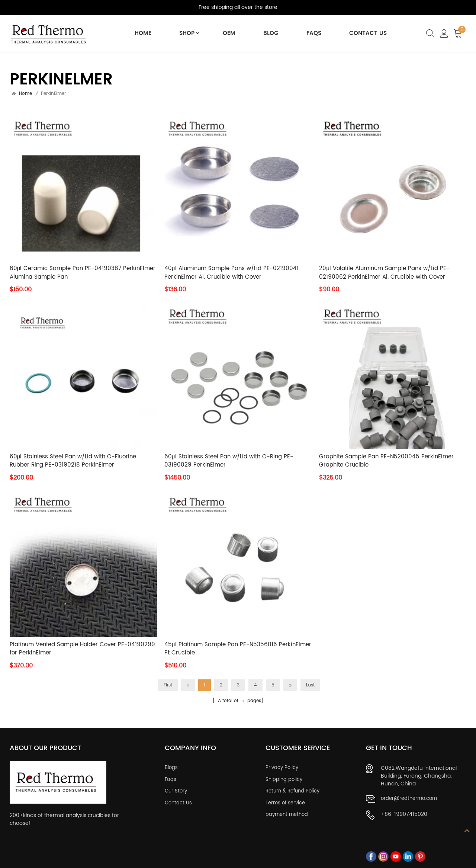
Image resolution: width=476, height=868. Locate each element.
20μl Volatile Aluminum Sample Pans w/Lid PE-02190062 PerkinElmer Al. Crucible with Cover (384, 273)
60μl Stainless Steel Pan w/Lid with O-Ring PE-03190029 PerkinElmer (229, 461)
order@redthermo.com (409, 796)
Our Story (176, 788)
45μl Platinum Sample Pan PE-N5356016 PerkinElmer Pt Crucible (238, 649)
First (168, 685)
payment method (287, 812)
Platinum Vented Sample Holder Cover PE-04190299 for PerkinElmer (82, 649)
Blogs (171, 765)
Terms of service (285, 800)
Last (310, 685)
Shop (187, 33)
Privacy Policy (282, 765)
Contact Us (368, 33)
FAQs (314, 33)
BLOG (271, 33)
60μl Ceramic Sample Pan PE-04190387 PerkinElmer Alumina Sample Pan (83, 273)
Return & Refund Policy (292, 788)
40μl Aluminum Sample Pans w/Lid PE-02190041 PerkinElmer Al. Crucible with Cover (231, 273)
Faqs (171, 776)
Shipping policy (284, 776)
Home (143, 33)
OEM (229, 33)
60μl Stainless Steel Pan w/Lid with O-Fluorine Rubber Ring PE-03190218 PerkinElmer (73, 461)
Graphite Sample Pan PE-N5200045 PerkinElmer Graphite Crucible (386, 461)
